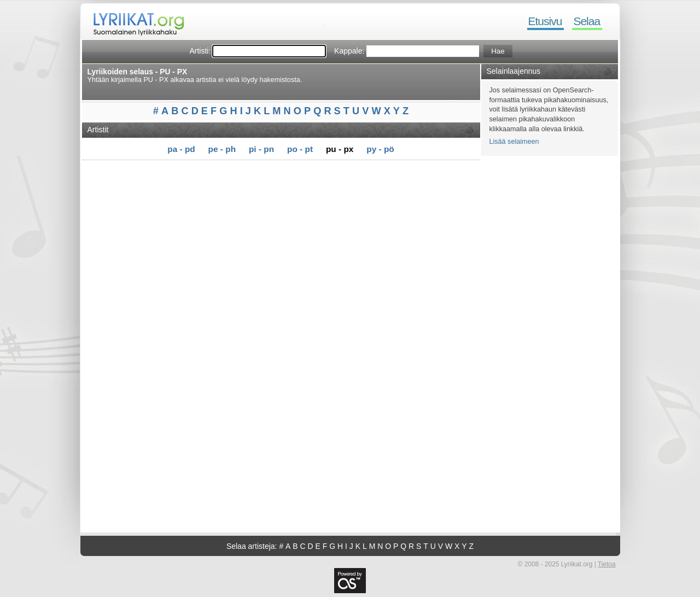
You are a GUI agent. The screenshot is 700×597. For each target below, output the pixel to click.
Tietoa (607, 564)
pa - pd (181, 149)
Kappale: (349, 51)
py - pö (380, 149)
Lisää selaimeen (514, 142)
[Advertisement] (284, 179)
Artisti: (200, 51)
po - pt (300, 149)
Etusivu (545, 21)
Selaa (587, 21)
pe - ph (222, 149)
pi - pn (261, 149)
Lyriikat (134, 22)
